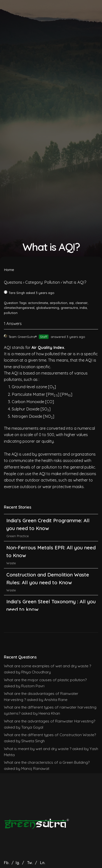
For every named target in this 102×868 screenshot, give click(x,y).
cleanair (82, 303)
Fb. (7, 863)
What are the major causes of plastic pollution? (45, 680)
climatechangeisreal (19, 308)
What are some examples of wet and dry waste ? (47, 666)
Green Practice (18, 521)
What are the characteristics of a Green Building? (47, 762)
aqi (71, 303)
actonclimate (38, 303)
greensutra (69, 308)
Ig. (18, 863)
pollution (11, 313)
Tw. (30, 863)
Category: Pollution (42, 282)
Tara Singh (14, 293)
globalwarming (48, 308)
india (83, 308)
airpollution (59, 303)
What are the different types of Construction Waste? (50, 735)
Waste (11, 575)
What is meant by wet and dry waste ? (38, 749)
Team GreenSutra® (20, 337)
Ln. (43, 863)
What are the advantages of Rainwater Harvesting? (50, 721)
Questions (13, 282)
